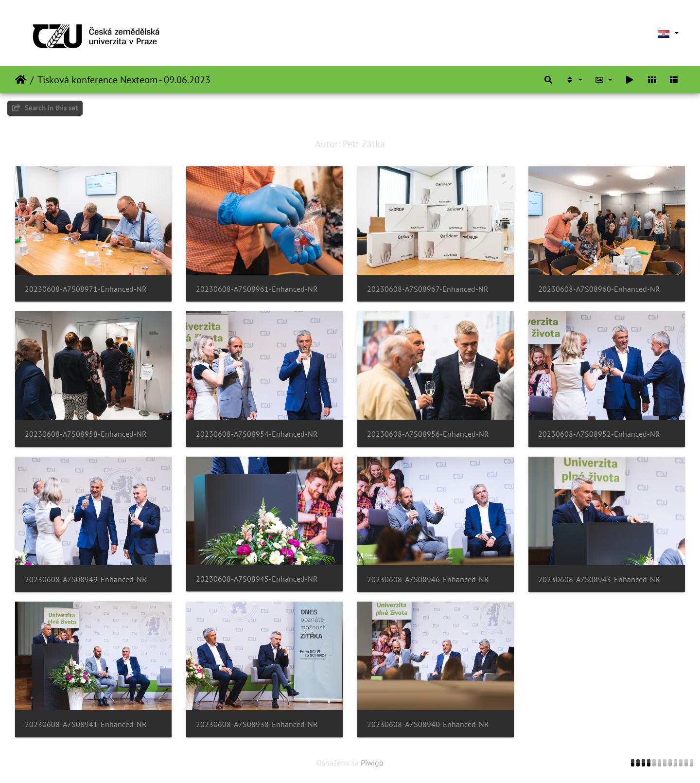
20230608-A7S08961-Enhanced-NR (257, 289)
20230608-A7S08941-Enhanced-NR (86, 724)
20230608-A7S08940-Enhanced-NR (428, 724)
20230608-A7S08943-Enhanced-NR (599, 579)
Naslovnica (21, 80)
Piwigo (372, 763)
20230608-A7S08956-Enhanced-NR (428, 434)
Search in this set (45, 108)
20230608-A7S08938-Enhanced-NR (257, 724)
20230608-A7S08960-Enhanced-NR (599, 289)
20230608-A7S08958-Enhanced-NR (86, 434)
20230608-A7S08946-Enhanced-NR (428, 579)
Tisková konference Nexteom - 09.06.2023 (124, 80)
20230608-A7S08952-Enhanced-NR (599, 434)
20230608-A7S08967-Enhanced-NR (428, 289)
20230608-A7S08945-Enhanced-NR (257, 579)
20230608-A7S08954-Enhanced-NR (257, 434)
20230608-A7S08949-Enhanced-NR (86, 579)
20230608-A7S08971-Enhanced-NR (86, 289)
